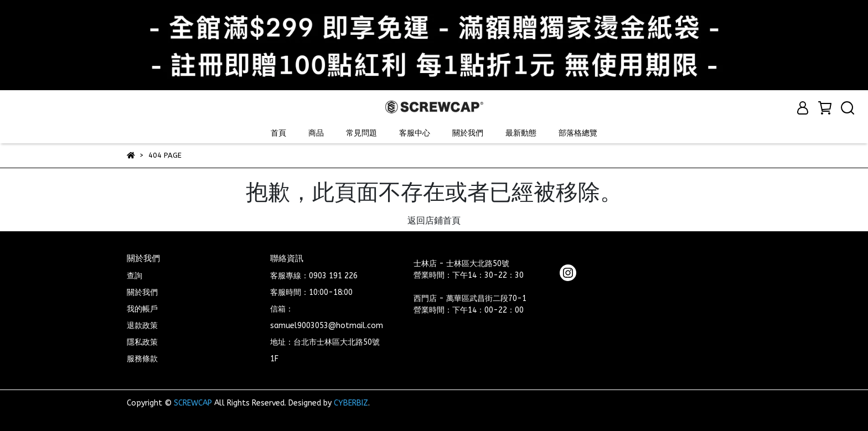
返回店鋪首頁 (434, 220)
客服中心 (415, 133)
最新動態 (521, 133)
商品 (316, 133)
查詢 (135, 276)
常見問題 (361, 133)
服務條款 (142, 359)
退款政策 (142, 326)
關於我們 (468, 133)
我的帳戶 (142, 309)
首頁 (278, 133)
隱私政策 (142, 342)
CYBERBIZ (351, 403)
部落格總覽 (578, 133)
